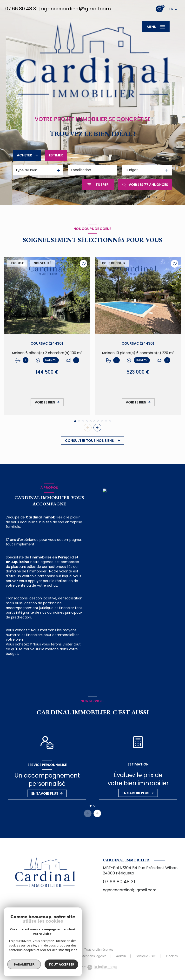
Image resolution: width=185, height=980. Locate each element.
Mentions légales (94, 956)
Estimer (56, 155)
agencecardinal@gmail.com (76, 9)
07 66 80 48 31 (21, 9)
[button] (97, 428)
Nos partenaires (60, 956)
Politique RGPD (146, 956)
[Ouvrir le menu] (156, 27)
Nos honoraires (28, 956)
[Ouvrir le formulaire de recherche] (98, 185)
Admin (121, 956)
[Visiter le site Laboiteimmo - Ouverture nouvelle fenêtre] (101, 967)
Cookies (172, 956)
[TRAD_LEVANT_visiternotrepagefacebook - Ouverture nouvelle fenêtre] (45, 925)
